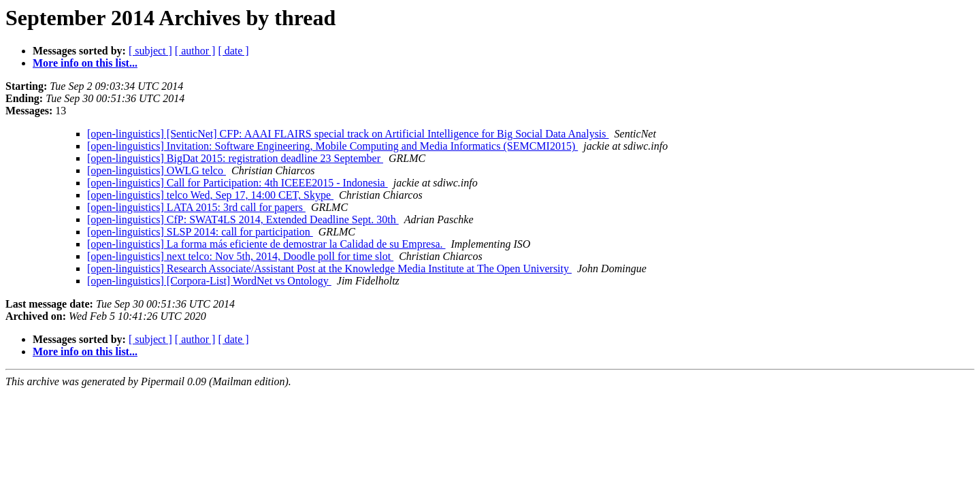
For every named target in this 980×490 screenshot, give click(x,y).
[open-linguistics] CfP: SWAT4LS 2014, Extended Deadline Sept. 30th (243, 219)
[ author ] (195, 51)
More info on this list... (85, 63)
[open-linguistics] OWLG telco (157, 170)
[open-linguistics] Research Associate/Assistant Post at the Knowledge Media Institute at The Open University (329, 268)
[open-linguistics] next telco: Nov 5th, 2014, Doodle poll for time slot (240, 256)
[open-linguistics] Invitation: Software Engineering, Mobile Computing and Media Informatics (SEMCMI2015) (332, 146)
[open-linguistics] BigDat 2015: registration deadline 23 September (235, 158)
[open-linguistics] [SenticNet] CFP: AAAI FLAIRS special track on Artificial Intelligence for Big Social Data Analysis (348, 134)
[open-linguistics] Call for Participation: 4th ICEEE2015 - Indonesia (238, 183)
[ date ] (233, 51)
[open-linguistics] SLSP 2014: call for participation (200, 232)
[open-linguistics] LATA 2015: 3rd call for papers (196, 207)
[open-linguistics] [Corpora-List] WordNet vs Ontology (209, 281)
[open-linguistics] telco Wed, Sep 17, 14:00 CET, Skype (210, 195)
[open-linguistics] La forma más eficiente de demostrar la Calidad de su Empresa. (266, 244)
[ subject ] (150, 51)
